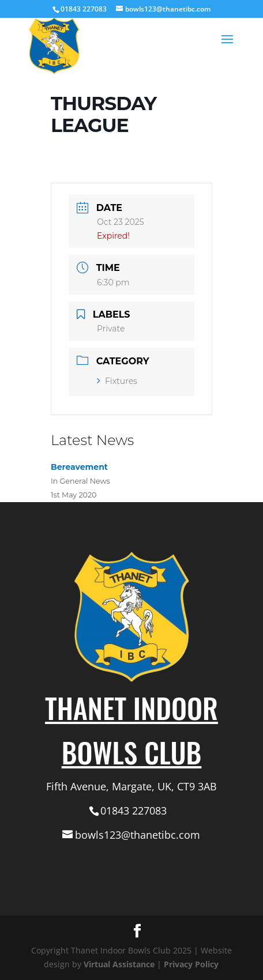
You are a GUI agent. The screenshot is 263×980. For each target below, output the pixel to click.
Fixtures (117, 381)
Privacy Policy (191, 964)
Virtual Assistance (119, 964)
